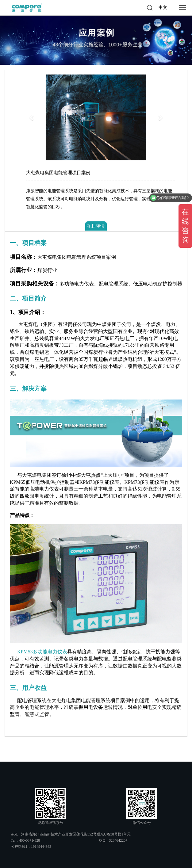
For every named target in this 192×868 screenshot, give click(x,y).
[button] (32, 117)
